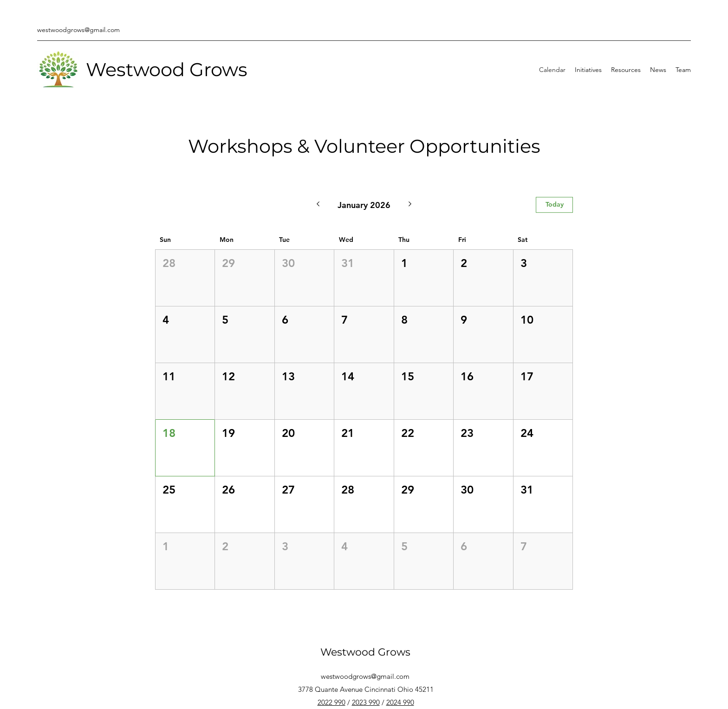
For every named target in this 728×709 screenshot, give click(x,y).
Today (555, 204)
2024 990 (400, 702)
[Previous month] (318, 205)
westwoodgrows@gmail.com (78, 30)
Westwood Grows (167, 69)
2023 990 (366, 702)
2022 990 (331, 702)
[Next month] (410, 205)
